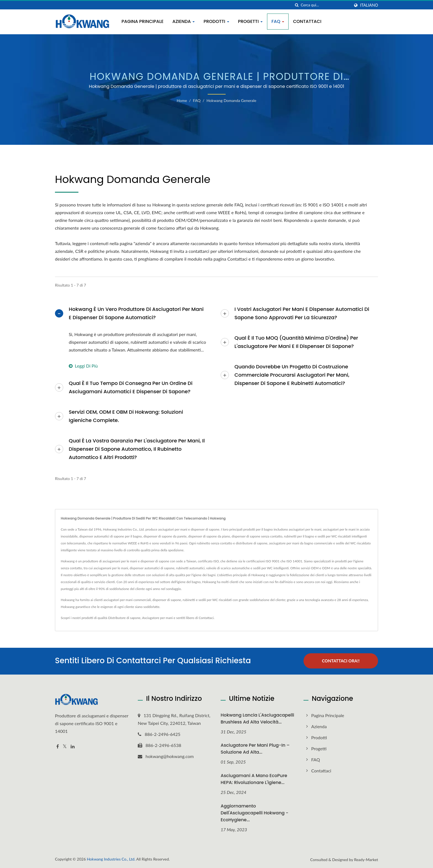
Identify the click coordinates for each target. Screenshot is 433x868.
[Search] (325, 5)
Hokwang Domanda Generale (232, 100)
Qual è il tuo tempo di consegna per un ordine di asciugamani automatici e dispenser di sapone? (131, 387)
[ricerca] (297, 5)
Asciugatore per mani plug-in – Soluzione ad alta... (255, 748)
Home (182, 100)
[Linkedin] (73, 746)
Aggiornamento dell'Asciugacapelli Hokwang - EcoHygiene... (254, 813)
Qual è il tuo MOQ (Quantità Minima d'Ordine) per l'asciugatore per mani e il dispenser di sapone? (296, 342)
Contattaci (307, 21)
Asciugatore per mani (157, 618)
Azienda (184, 21)
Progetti (250, 21)
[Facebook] (58, 746)
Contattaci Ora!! (341, 661)
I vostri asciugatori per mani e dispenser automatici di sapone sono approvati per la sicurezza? (302, 313)
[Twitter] (65, 746)
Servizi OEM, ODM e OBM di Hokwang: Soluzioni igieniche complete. (126, 416)
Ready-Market (366, 859)
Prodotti (216, 21)
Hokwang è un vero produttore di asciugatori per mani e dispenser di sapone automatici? (136, 313)
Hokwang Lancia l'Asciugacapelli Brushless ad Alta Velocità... (257, 718)
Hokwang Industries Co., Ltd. (111, 859)
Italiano (369, 5)
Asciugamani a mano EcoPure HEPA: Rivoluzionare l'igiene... (254, 779)
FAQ (278, 21)
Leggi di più (83, 366)
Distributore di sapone (124, 618)
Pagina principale (142, 21)
